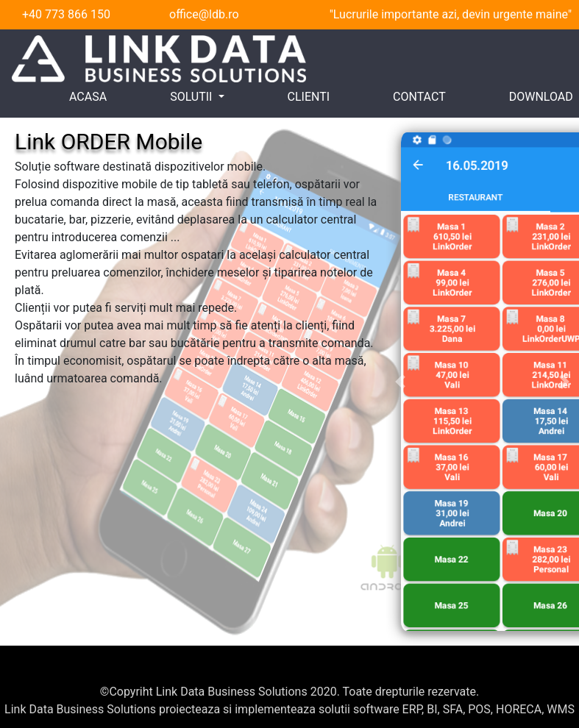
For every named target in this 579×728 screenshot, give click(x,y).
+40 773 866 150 (66, 14)
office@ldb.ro (204, 14)
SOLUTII (192, 97)
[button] (401, 382)
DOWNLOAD (541, 97)
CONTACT (419, 97)
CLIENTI (309, 97)
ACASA (88, 97)
